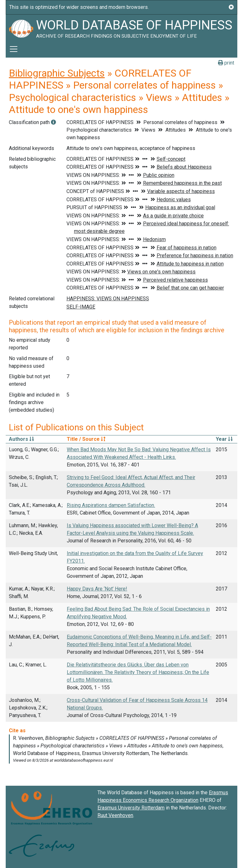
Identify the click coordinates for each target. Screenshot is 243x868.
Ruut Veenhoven (115, 815)
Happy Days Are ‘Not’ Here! (97, 589)
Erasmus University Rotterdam (131, 808)
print (226, 63)
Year (224, 439)
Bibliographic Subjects (57, 73)
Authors (21, 439)
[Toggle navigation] (14, 49)
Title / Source (86, 439)
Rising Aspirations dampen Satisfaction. (111, 505)
